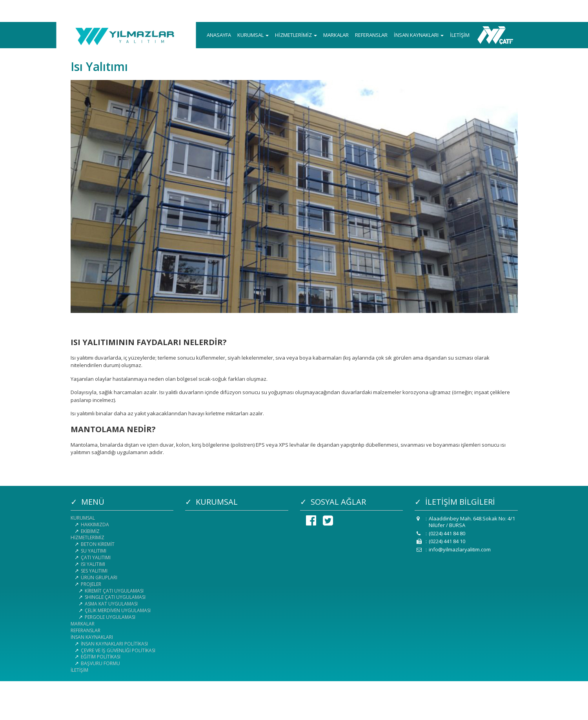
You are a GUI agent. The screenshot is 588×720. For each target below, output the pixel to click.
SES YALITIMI (94, 571)
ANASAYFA (219, 35)
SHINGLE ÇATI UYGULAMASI (115, 597)
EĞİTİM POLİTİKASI (101, 657)
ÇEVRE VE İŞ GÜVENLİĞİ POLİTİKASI (118, 650)
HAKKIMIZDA (95, 525)
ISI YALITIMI (93, 564)
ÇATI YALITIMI (96, 557)
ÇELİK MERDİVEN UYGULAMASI (118, 610)
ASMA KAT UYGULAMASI (111, 604)
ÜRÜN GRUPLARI (99, 577)
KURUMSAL (253, 35)
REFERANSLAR (371, 35)
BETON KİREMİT (98, 544)
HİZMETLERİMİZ (296, 35)
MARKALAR (336, 35)
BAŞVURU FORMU (100, 663)
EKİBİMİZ (90, 531)
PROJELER (91, 584)
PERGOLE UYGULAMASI (110, 617)
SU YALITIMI (94, 551)
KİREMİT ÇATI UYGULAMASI (114, 591)
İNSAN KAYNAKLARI (419, 35)
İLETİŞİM (460, 35)
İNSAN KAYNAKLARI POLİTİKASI (114, 644)
